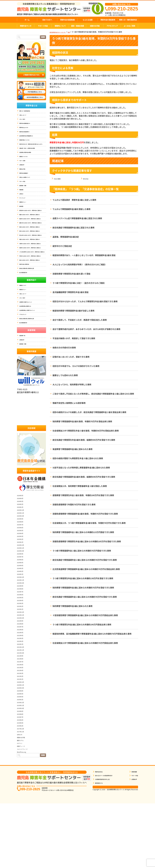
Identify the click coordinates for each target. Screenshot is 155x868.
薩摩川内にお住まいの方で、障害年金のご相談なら (32, 249)
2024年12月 (22, 608)
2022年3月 (22, 701)
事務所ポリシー (24, 218)
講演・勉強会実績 (77, 26)
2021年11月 (22, 713)
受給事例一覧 (24, 396)
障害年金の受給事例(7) (27, 135)
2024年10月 (22, 614)
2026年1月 (22, 570)
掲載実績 (22, 203)
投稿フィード (23, 809)
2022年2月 (22, 704)
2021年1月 (22, 742)
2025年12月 (22, 573)
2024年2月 (22, 634)
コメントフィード (25, 812)
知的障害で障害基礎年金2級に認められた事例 (72, 606)
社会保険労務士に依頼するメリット (31, 368)
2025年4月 (22, 596)
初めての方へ (47, 20)
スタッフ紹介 (24, 121)
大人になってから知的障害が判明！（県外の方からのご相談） (80, 265)
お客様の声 (23, 175)
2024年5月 (22, 625)
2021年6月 (22, 727)
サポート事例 (24, 170)
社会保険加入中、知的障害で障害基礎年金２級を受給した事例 (80, 486)
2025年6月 (22, 590)
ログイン (21, 806)
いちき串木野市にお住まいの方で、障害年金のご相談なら (32, 297)
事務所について (60, 26)
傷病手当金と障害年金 (27, 317)
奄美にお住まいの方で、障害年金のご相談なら (32, 277)
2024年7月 (22, 619)
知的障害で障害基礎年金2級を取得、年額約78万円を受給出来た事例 (82, 421)
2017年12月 (22, 791)
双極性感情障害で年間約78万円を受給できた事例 (74, 505)
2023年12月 (22, 640)
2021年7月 (22, 724)
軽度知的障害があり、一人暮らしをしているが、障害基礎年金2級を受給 (84, 255)
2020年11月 (22, 748)
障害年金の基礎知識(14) (27, 125)
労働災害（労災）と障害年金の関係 (31, 156)
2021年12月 (22, 710)
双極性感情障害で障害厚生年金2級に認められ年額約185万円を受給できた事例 (87, 541)
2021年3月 (22, 736)
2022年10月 (22, 681)
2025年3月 (22, 599)
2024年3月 (22, 631)
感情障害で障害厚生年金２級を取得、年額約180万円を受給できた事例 (83, 495)
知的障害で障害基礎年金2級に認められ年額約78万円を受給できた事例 (83, 588)
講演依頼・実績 (24, 199)
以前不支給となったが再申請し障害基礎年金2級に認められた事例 (81, 468)
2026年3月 (22, 564)
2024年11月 (22, 611)
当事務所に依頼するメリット (29, 359)
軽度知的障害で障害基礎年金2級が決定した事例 (73, 311)
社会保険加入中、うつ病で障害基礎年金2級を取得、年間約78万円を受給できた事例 (89, 523)
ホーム (27, 20)
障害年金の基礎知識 (67, 20)
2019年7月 (22, 780)
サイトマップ (24, 213)
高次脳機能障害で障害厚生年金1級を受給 (71, 292)
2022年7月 (22, 689)
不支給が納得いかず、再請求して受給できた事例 (74, 338)
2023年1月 (22, 672)
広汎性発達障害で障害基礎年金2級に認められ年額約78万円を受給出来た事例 (86, 569)
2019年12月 (22, 765)
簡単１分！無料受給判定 (128, 20)
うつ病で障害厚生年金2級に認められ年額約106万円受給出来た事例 (82, 625)
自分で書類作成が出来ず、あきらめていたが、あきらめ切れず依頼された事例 (86, 329)
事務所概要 (133, 835)
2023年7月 (22, 654)
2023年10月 (22, 646)
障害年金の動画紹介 (26, 184)
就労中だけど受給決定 (62, 246)
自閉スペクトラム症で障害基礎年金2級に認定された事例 (77, 218)
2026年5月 (22, 558)
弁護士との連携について (27, 189)
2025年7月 (22, 587)
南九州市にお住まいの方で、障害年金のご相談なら (32, 270)
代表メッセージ (24, 116)
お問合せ (22, 208)
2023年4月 (22, 663)
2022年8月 (22, 686)
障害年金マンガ (26, 26)
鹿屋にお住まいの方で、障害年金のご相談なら (32, 235)
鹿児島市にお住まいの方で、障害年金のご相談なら (32, 228)
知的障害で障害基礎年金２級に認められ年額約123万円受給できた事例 (83, 532)
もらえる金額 (88, 20)
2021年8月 (22, 721)
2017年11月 (22, 794)
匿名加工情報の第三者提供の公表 (30, 322)
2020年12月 (22, 745)
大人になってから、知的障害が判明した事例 (72, 385)
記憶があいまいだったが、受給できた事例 (71, 357)
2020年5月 (22, 756)
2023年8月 (22, 651)
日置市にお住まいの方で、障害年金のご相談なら (32, 284)
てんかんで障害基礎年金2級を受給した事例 (71, 209)
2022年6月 (22, 692)
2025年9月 (22, 581)
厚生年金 (87, 178)
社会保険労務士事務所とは (28, 364)
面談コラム (22, 803)
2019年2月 (22, 788)
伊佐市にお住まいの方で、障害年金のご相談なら (32, 304)
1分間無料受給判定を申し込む (106, 842)
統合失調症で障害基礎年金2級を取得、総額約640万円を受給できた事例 (84, 477)
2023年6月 (22, 657)
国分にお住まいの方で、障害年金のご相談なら (32, 263)
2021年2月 (22, 739)
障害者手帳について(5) (27, 144)
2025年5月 (22, 593)
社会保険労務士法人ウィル (31, 443)
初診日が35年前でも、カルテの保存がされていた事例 (76, 366)
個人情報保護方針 (25, 327)
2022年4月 (22, 698)
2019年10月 (22, 771)
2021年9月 (22, 718)
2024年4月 (22, 628)
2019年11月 (22, 768)
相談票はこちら (115, 850)
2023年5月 (22, 660)
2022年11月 (22, 678)
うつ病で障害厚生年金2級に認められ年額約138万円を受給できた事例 (83, 578)
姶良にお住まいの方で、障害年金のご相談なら (32, 256)
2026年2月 (22, 567)
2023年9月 (22, 649)
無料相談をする (101, 846)
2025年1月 (22, 605)
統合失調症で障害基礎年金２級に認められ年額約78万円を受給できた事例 (85, 560)
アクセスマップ (112, 26)
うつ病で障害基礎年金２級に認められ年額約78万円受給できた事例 (82, 551)
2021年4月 (22, 733)
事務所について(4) (25, 165)
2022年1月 (22, 707)
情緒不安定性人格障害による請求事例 (69, 403)
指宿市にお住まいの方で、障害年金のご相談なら (32, 290)
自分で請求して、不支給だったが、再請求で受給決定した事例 (80, 320)
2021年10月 (22, 716)
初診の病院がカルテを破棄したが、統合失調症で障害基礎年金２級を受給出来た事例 (89, 412)
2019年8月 (22, 777)
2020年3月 (22, 762)
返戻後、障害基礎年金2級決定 (66, 237)
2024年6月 (22, 622)
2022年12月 (22, 675)
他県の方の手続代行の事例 (64, 348)
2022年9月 (22, 683)
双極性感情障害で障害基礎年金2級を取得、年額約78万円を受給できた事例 (85, 514)
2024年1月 (22, 637)
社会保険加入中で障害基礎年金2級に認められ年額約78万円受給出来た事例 (85, 643)
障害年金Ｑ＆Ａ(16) (26, 130)
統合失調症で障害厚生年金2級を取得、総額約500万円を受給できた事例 (84, 440)
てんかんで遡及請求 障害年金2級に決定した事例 (74, 200)
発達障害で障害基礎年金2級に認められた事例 (72, 449)
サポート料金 (43, 26)
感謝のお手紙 (95, 26)
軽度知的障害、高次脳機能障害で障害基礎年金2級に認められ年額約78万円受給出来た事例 (92, 634)
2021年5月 (22, 730)
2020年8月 (22, 753)
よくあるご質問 (129, 26)
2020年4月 (22, 759)
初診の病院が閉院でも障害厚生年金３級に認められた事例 (78, 458)
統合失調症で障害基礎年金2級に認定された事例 (73, 228)
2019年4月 (22, 786)
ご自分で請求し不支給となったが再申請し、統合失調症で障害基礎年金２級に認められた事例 (93, 394)
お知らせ (21, 797)
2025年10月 (22, 579)
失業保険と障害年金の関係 (28, 161)
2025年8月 (22, 584)
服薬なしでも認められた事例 (65, 375)
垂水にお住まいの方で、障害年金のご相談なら (32, 311)
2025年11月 (22, 576)
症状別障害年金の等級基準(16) (30, 140)
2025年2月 (22, 602)
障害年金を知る (101, 835)
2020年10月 (22, 751)
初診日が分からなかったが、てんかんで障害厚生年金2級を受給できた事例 (85, 301)
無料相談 (22, 222)
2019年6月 (22, 783)
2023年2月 (22, 669)
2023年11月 (22, 643)
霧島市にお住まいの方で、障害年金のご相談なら (32, 242)
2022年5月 (22, 695)
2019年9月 (22, 774)
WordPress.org (23, 815)
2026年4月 (22, 561)
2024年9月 (22, 616)
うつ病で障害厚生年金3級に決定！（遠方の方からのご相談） (79, 283)
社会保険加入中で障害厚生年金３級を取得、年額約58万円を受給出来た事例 (86, 431)
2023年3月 (22, 666)
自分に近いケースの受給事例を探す (108, 839)
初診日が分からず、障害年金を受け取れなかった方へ (32, 150)
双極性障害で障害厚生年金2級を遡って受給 (71, 274)
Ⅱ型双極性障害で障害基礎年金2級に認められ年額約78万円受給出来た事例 (85, 615)
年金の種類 (59, 178)
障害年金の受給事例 (108, 20)
